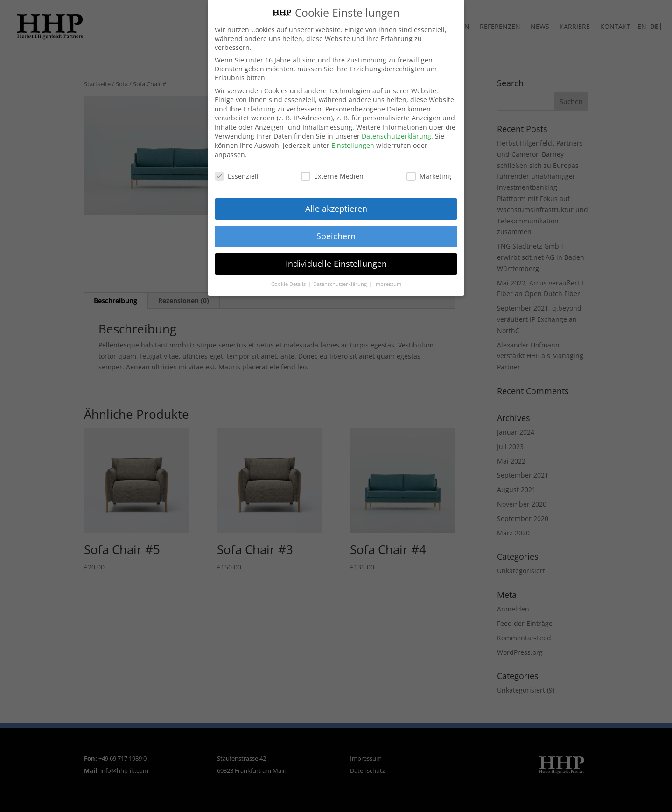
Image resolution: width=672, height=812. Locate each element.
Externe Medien (332, 175)
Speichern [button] (336, 235)
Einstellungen (353, 144)
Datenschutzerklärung (396, 135)
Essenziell (237, 175)
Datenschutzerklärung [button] (341, 283)
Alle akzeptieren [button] (336, 208)
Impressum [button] (388, 283)
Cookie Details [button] (289, 283)
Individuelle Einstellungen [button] (336, 263)
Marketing (429, 175)
